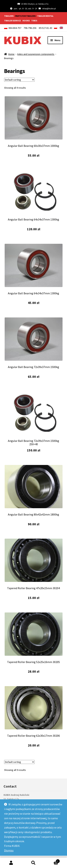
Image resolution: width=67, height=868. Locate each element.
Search (33, 863)
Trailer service (13, 21)
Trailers (9, 16)
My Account (11, 863)
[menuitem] (56, 28)
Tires (34, 21)
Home (11, 54)
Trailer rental (45, 16)
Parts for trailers (25, 16)
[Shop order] (19, 80)
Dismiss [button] (9, 850)
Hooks (26, 21)
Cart (52, 861)
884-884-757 (15, 28)
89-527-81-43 (45, 28)
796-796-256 (30, 28)
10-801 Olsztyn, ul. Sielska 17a (33, 4)
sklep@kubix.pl (49, 8)
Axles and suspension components (36, 54)
